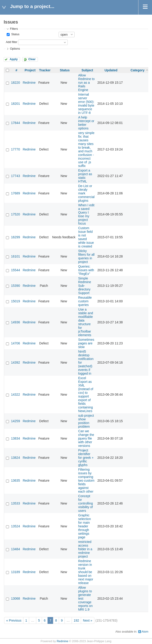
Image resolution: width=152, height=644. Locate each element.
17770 (15, 149)
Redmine (29, 83)
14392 (15, 362)
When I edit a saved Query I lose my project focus (86, 214)
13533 (15, 503)
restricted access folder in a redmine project (85, 549)
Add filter (11, 42)
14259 (15, 421)
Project (30, 70)
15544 (15, 270)
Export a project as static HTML (85, 176)
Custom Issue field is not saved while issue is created (86, 237)
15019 (15, 301)
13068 (15, 598)
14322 (15, 394)
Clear (32, 59)
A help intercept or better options (86, 123)
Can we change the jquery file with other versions (86, 438)
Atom (145, 632)
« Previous (14, 620)
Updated (111, 70)
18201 (15, 104)
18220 (15, 83)
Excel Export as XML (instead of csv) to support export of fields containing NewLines (86, 394)
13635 (15, 480)
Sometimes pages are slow (86, 343)
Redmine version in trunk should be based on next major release (86, 572)
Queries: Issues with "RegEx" (86, 270)
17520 (15, 214)
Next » (87, 620)
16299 (15, 237)
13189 (15, 572)
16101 (15, 256)
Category (138, 70)
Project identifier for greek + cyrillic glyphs (86, 458)
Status (15, 34)
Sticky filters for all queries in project (86, 256)
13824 (15, 458)
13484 (15, 549)
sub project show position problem (86, 421)
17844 (15, 123)
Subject (87, 70)
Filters (14, 29)
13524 (15, 526)
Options (15, 49)
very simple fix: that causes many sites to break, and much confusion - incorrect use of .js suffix (86, 149)
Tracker (45, 70)
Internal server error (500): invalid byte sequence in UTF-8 (86, 104)
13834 (15, 438)
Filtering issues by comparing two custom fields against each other (86, 480)
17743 (15, 176)
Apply (14, 59)
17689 (15, 193)
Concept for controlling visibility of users (85, 503)
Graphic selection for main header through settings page (84, 526)
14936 (15, 322)
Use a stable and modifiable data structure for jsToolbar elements (86, 322)
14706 (15, 343)
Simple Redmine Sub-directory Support (84, 286)
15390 (15, 286)
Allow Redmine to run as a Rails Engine (86, 83)
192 (76, 620)
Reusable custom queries (85, 301)
